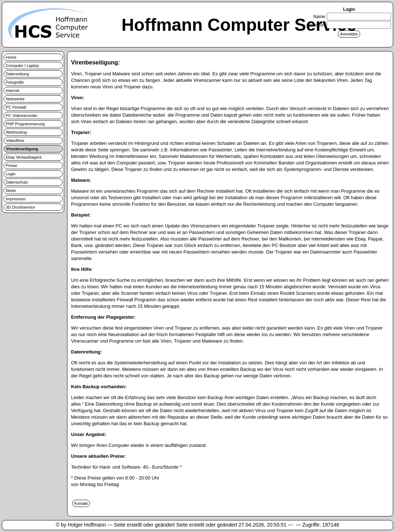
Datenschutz (17, 182)
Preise (11, 166)
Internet (13, 91)
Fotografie (15, 82)
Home (11, 57)
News (11, 190)
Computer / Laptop (22, 66)
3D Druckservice (20, 207)
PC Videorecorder (22, 116)
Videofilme (15, 141)
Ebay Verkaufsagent (24, 157)
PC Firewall (16, 107)
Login (11, 174)
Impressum (16, 199)
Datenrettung (17, 74)
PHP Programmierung (25, 124)
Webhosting (16, 132)
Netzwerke (15, 99)
